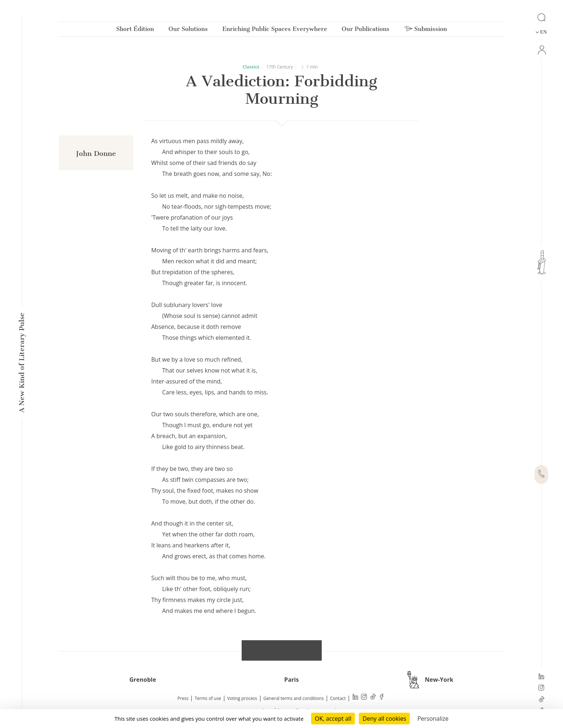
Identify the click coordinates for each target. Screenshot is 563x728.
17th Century (280, 67)
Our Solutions (188, 30)
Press (183, 698)
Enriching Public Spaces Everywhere (275, 30)
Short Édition (135, 30)
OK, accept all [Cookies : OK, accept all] (333, 719)
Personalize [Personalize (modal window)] (433, 719)
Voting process (242, 698)
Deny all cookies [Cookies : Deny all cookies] (384, 719)
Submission (425, 30)
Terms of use (208, 698)
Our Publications (366, 30)
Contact (338, 698)
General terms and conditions (294, 698)
